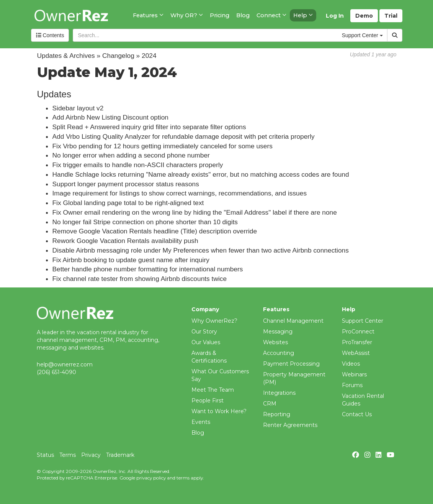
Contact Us (357, 414)
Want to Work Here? (219, 411)
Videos (351, 364)
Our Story (204, 332)
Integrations (279, 393)
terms (183, 478)
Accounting (279, 353)
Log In (335, 16)
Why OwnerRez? (214, 321)
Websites (275, 342)
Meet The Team (213, 390)
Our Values (206, 342)
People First (208, 401)
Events (201, 422)
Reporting (277, 414)
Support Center (363, 321)
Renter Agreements (290, 425)
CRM (270, 404)
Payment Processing (291, 364)
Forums (352, 385)
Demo (364, 16)
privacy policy (151, 478)
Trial (391, 16)
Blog (198, 433)
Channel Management (293, 321)
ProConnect (358, 332)
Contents (50, 35)
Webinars (354, 374)
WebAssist (356, 353)
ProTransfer (357, 342)
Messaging (278, 332)
